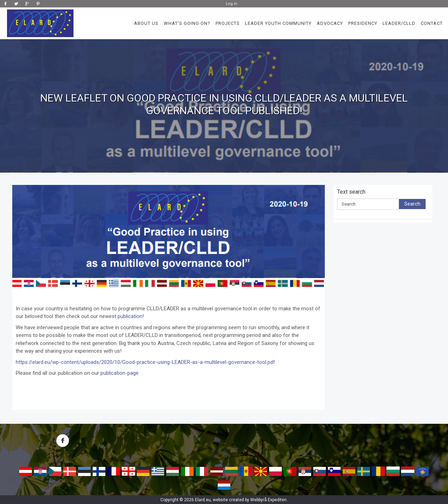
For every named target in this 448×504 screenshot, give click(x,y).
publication (130, 316)
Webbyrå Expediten (268, 500)
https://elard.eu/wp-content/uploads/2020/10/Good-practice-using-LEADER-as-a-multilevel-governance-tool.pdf (145, 362)
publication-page (120, 373)
